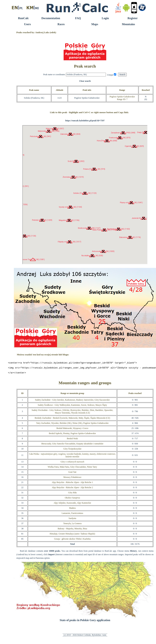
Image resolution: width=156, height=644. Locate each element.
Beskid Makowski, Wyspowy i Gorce (72, 430)
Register (133, 18)
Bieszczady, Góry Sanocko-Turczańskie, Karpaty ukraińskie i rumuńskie (72, 445)
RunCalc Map (85, 195)
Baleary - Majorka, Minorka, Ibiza (72, 530)
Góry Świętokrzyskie (72, 450)
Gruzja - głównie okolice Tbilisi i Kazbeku (72, 540)
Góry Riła (72, 494)
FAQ (78, 18)
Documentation (51, 18)
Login (105, 18)
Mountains (128, 24)
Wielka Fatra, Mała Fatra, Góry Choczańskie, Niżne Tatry (72, 468)
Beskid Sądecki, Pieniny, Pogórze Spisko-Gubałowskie (72, 435)
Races (61, 24)
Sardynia (72, 520)
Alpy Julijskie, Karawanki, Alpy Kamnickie (72, 504)
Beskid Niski (72, 440)
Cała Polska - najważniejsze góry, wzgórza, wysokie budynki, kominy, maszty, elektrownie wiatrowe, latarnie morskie (72, 457)
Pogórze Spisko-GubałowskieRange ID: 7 (122, 98)
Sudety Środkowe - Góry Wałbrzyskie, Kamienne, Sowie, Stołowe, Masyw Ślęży (72, 407)
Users (27, 24)
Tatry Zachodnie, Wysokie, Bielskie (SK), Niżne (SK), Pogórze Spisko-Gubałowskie (72, 425)
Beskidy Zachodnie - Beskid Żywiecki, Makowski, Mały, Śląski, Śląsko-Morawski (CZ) (72, 420)
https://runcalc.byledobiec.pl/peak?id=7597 (85, 121)
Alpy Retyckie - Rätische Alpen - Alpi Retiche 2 (72, 489)
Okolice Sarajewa (72, 499)
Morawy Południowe (72, 479)
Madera (72, 510)
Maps (95, 24)
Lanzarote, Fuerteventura (72, 515)
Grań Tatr (72, 474)
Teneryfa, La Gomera (72, 525)
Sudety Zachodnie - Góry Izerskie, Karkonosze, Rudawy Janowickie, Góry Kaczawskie (72, 401)
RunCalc (23, 18)
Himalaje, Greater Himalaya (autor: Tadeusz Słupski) (72, 535)
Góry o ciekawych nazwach (72, 463)
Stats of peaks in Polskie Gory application (85, 622)
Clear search (85, 81)
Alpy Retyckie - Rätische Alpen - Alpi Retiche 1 (72, 484)
